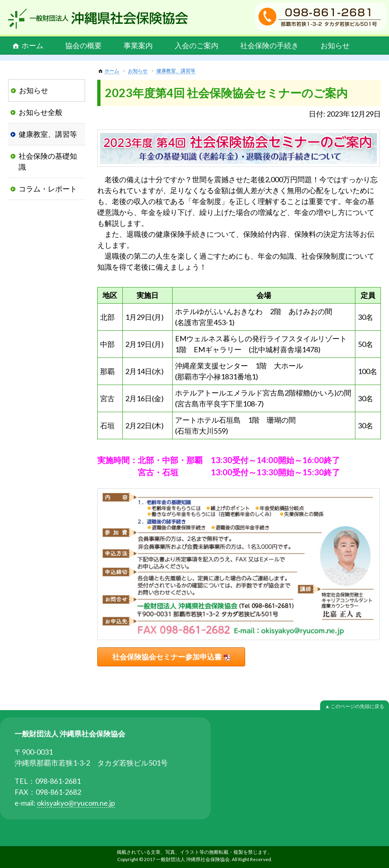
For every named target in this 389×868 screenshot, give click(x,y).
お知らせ (335, 45)
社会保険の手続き (269, 45)
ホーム (32, 45)
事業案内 (138, 45)
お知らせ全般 (41, 112)
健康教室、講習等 (176, 71)
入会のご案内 (197, 45)
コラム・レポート (48, 189)
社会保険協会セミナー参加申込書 (167, 657)
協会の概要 (83, 45)
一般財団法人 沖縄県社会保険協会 (98, 19)
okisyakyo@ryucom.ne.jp (76, 803)
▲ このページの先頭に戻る (355, 706)
